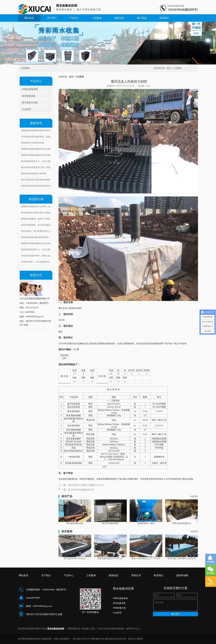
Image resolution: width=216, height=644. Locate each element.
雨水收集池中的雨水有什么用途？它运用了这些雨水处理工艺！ (37, 213)
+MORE (194, 496)
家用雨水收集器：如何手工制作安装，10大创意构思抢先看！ (37, 219)
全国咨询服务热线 (176, 6)
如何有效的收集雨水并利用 (33, 174)
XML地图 (104, 639)
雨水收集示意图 (30, 103)
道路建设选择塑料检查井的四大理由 (37, 131)
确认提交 (175, 614)
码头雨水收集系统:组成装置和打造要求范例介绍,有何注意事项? (37, 237)
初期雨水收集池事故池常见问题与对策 (37, 149)
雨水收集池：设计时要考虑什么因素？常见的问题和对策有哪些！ (37, 231)
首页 (169, 68)
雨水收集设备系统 (56, 629)
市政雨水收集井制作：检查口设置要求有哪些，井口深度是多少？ (37, 256)
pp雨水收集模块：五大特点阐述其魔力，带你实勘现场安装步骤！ (37, 225)
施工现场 (142, 18)
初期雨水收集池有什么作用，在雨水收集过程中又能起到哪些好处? (37, 207)
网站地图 (95, 639)
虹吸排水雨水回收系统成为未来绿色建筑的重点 (37, 186)
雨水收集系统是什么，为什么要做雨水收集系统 (37, 161)
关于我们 (52, 18)
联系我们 (164, 18)
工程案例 (97, 18)
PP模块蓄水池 (119, 608)
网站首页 (29, 18)
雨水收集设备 (29, 96)
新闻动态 (119, 18)
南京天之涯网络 (136, 639)
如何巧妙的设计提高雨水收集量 (36, 180)
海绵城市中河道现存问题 (32, 143)
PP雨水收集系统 (30, 89)
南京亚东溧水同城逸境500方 (81, 490)
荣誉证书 (136, 575)
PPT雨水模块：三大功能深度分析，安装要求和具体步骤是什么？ (37, 262)
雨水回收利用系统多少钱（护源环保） (37, 167)
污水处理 (26, 109)
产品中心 (74, 18)
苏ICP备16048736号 (82, 639)
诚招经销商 (182, 575)
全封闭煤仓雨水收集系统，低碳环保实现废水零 (37, 137)
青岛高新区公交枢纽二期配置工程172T (86, 485)
